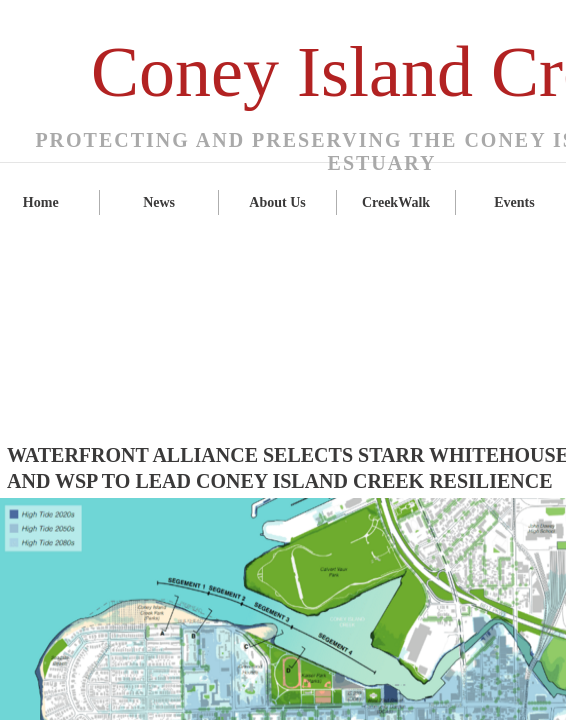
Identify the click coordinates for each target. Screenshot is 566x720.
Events (514, 202)
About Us (277, 202)
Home (41, 202)
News (159, 202)
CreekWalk (396, 202)
